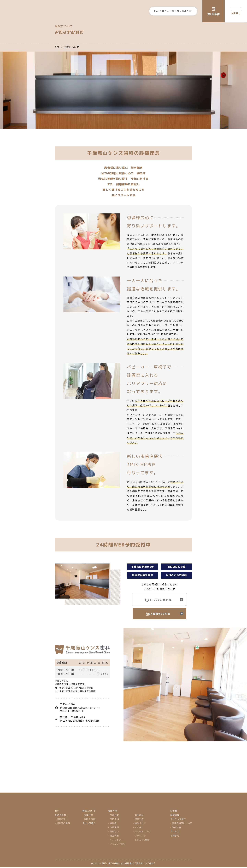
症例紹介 (175, 816)
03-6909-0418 (160, 600)
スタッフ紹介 (89, 824)
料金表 (174, 812)
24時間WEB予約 (160, 614)
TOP (57, 812)
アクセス (175, 832)
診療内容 (113, 812)
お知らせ (175, 836)
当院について (89, 812)
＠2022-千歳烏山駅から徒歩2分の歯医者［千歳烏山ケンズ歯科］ (123, 864)
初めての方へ (62, 816)
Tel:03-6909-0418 (173, 11)
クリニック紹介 (178, 820)
